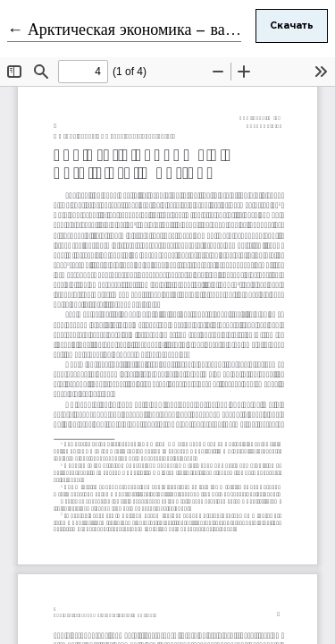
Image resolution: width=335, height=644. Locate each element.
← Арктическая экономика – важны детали (157, 30)
